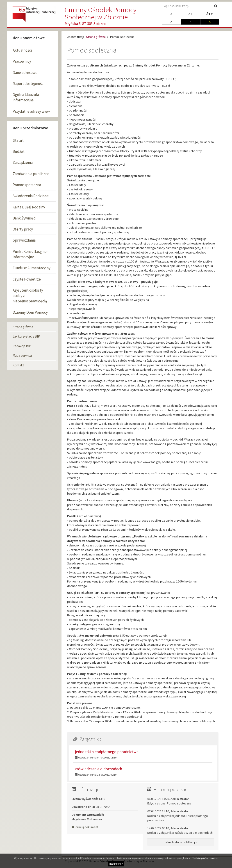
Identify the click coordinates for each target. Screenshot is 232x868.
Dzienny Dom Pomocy (30, 312)
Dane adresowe (25, 73)
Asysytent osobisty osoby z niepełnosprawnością (30, 296)
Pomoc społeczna (27, 185)
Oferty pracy (23, 229)
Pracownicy (22, 61)
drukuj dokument (85, 827)
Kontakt (18, 365)
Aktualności (22, 50)
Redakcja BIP (22, 346)
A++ (213, 14)
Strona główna (23, 327)
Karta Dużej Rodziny (29, 207)
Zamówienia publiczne (31, 174)
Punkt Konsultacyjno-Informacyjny (30, 254)
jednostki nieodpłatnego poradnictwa (107, 752)
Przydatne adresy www (31, 111)
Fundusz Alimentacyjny (32, 268)
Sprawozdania (24, 240)
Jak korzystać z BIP (26, 336)
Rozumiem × (116, 864)
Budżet (19, 151)
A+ (194, 14)
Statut (18, 140)
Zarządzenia (23, 162)
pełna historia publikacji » (181, 842)
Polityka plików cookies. (205, 858)
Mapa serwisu (22, 355)
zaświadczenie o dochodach (99, 769)
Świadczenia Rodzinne (31, 196)
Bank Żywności (24, 218)
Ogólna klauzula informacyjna (26, 97)
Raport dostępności (28, 84)
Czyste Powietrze (27, 279)
